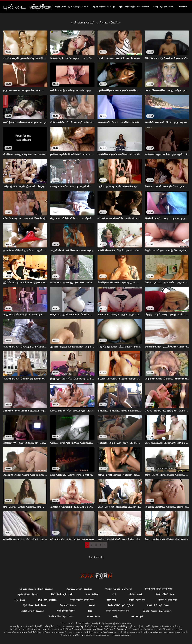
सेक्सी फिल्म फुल (137, 600)
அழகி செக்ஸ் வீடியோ (32, 611)
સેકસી (92, 605)
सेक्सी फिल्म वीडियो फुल (117, 611)
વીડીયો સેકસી (136, 594)
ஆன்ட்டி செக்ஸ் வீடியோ (79, 589)
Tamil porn (94, 616)
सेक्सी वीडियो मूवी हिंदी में (121, 605)
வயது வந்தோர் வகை (163, 7)
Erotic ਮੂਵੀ (137, 616)
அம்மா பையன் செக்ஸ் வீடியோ (36, 589)
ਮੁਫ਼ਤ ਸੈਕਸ (111, 600)
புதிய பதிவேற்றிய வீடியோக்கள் (134, 7)
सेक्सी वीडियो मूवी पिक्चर (61, 616)
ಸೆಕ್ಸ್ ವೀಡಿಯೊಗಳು (68, 605)
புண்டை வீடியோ (73, 635)
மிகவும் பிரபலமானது (41, 7)
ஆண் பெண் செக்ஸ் (28, 594)
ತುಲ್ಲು (90, 611)
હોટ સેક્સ (20, 600)
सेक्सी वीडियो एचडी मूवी (82, 600)
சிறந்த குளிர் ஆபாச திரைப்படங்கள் (72, 7)
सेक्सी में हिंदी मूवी (168, 600)
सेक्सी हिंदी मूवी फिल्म (158, 605)
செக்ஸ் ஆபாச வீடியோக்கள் (157, 611)
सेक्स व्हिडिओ (92, 594)
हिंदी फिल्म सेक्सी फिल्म (35, 605)
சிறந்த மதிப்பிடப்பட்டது (104, 7)
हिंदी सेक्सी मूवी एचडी (62, 594)
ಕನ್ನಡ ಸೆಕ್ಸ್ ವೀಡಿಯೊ (47, 600)
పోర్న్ (115, 616)
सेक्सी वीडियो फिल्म (165, 594)
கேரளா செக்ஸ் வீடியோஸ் (118, 589)
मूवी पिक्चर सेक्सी (66, 611)
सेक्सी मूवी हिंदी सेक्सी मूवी (159, 589)
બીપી (114, 594)
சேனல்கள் (182, 7)
